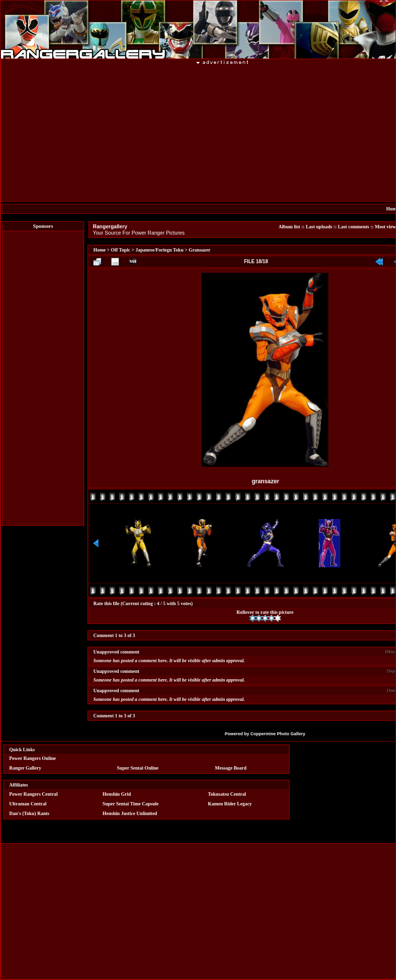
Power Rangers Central (33, 794)
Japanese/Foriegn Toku (159, 250)
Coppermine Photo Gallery (278, 734)
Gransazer (199, 250)
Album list (289, 227)
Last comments (354, 227)
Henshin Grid (117, 794)
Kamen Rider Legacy (230, 804)
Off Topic (120, 250)
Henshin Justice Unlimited (130, 813)
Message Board (231, 768)
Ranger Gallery (25, 768)
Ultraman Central (28, 804)
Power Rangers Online (32, 758)
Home (100, 250)
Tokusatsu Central (227, 794)
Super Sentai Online (138, 768)
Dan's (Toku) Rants (29, 813)
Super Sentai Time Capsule (131, 804)
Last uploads (319, 227)
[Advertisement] (43, 378)
